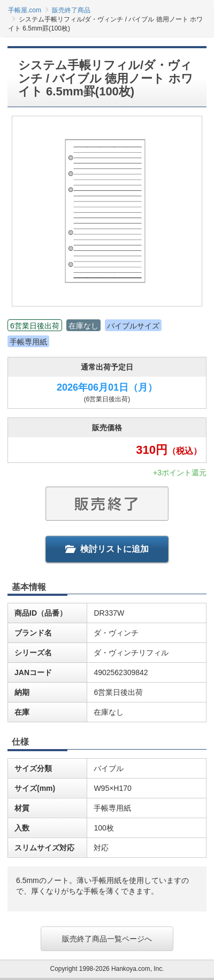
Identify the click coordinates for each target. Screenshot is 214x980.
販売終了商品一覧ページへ (107, 939)
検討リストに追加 (107, 549)
